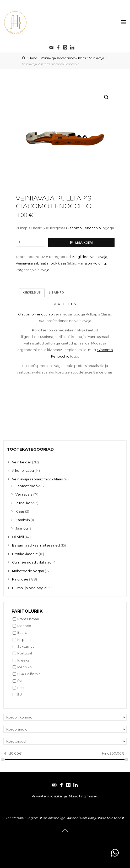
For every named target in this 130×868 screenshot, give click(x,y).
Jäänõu (22, 528)
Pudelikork (25, 503)
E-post (35, 840)
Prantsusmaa (28, 619)
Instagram (74, 840)
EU (20, 695)
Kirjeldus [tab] (32, 293)
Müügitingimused (84, 796)
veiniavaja (41, 270)
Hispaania (25, 640)
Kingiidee (80, 257)
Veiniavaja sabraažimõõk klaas (63, 58)
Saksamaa (26, 646)
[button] (106, 97)
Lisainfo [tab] (56, 293)
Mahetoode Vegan (28, 571)
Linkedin (93, 840)
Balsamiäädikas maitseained (36, 545)
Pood (34, 58)
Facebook (53, 840)
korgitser (23, 270)
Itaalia (22, 633)
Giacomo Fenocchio (83, 228)
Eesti (21, 688)
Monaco (24, 626)
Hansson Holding (92, 263)
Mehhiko (25, 667)
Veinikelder (22, 462)
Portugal (25, 653)
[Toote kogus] (31, 242)
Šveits (22, 681)
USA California (29, 674)
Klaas (20, 511)
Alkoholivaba (23, 471)
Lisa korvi (84, 243)
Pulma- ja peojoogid (29, 588)
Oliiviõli (18, 537)
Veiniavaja (97, 58)
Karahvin (23, 520)
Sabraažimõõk (28, 486)
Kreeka (23, 660)
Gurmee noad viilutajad (32, 562)
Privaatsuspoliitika (47, 796)
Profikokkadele (25, 554)
